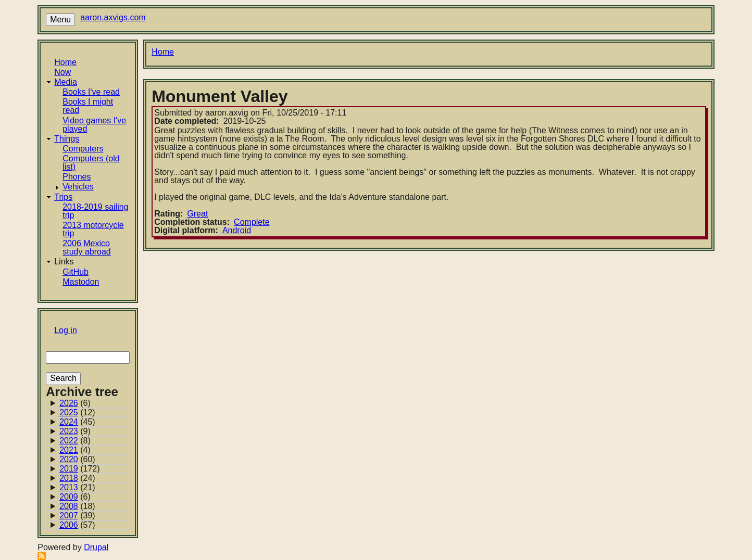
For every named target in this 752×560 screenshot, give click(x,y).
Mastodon (81, 282)
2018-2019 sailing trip (95, 211)
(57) (77, 525)
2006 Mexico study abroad (87, 247)
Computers (83, 149)
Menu (60, 20)
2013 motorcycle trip (93, 229)
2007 (69, 516)
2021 (69, 450)
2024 (69, 422)
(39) (77, 516)
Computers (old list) (91, 163)
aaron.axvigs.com (113, 17)
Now (62, 72)
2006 (69, 525)
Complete (252, 222)
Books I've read (91, 92)
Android (237, 230)
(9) (75, 431)
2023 (69, 431)
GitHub (76, 272)
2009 (69, 497)
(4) (75, 450)
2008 (69, 506)
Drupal (96, 547)
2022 (69, 441)
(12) (77, 413)
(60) (77, 460)
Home (65, 62)
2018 (69, 478)
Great (197, 214)
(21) (77, 488)
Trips (63, 197)
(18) (77, 506)
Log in (66, 330)
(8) (75, 441)
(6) (75, 403)
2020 (69, 459)
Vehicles (78, 187)
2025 (69, 412)
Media (66, 82)
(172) (79, 469)
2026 (69, 403)
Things (67, 139)
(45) (77, 422)
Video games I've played (94, 125)
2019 (69, 469)
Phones (77, 177)
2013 (69, 487)
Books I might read (88, 106)
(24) (77, 478)
